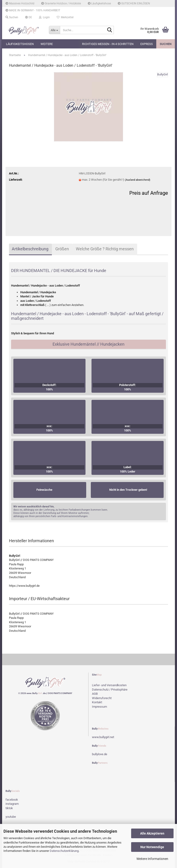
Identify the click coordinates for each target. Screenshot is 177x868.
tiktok (9, 808)
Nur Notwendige (152, 847)
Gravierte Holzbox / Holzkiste (61, 3)
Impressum (99, 707)
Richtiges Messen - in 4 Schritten (108, 44)
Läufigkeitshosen (20, 44)
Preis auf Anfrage (149, 193)
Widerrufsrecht (102, 698)
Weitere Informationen (152, 859)
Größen (62, 249)
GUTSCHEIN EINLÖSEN (134, 3)
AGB (95, 694)
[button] (29, 17)
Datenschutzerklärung (64, 851)
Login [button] (44, 17)
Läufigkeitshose (99, 3)
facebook (12, 800)
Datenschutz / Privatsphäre (110, 690)
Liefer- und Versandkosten (109, 685)
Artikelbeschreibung (30, 249)
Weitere (47, 44)
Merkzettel (65, 17)
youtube (11, 817)
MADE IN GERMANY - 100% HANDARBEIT (33, 10)
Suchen (166, 44)
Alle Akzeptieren (152, 833)
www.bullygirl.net (103, 737)
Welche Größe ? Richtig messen (105, 249)
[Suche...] (54, 30)
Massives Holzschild (20, 3)
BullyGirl (162, 74)
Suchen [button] (12, 17)
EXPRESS (147, 44)
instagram (12, 804)
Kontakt (97, 702)
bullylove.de (100, 754)
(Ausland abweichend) (138, 180)
